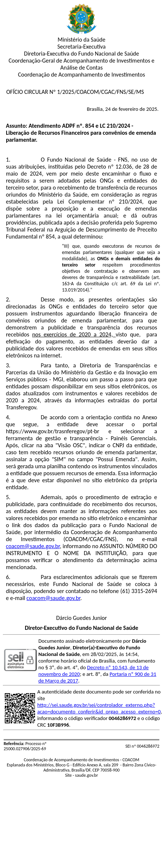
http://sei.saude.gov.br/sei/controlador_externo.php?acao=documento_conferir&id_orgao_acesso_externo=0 (99, 708)
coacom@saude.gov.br (33, 546)
